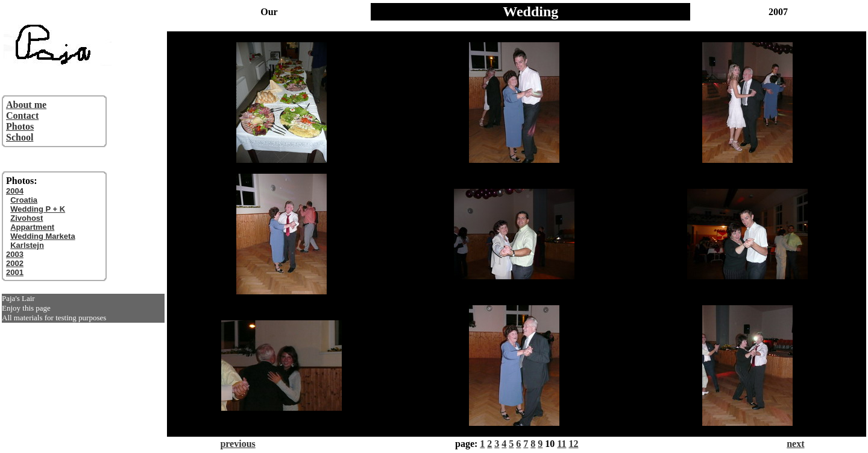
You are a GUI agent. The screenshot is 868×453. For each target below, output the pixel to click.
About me (26, 105)
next (795, 444)
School (20, 137)
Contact (22, 116)
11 (561, 444)
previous (237, 444)
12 (573, 444)
